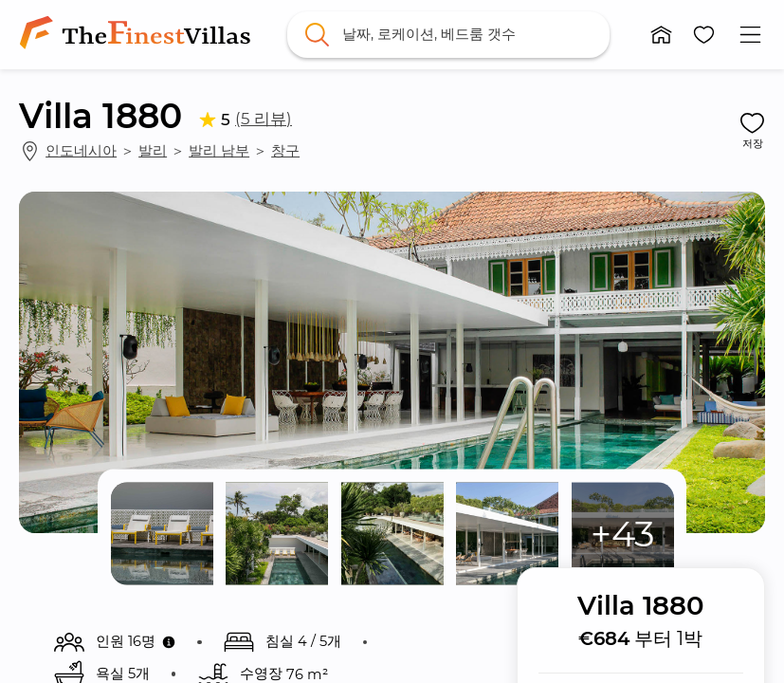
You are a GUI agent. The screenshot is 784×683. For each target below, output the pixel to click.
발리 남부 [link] (219, 151)
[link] (138, 34)
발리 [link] (153, 151)
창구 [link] (285, 151)
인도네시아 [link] (81, 151)
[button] (661, 35)
